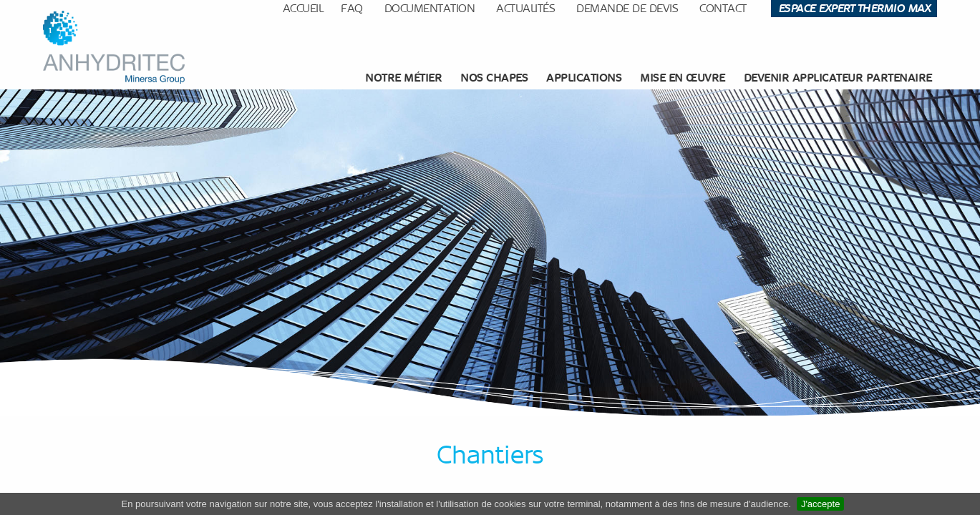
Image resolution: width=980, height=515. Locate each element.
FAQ (352, 8)
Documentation (430, 8)
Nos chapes (494, 78)
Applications (584, 78)
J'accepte (821, 504)
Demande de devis (627, 8)
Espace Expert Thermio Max (854, 8)
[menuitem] (405, 78)
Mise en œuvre (683, 78)
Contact (723, 8)
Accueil (303, 8)
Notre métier (403, 78)
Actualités (525, 8)
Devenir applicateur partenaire (838, 78)
